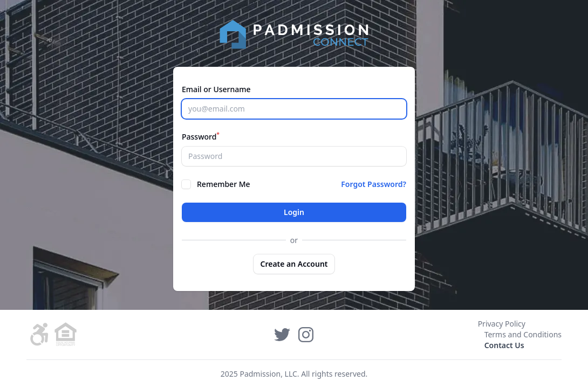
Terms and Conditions (523, 334)
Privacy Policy (502, 324)
